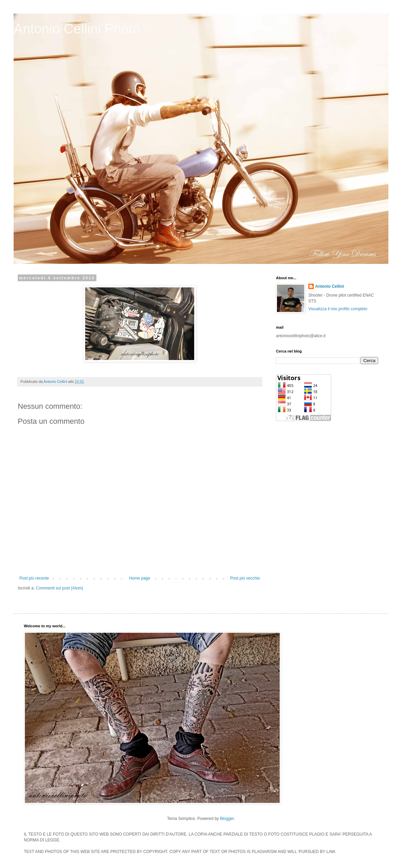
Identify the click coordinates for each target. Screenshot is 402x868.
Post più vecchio (245, 578)
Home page (140, 578)
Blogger (227, 819)
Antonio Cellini (330, 286)
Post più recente (34, 578)
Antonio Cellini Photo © (84, 29)
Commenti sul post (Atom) (59, 588)
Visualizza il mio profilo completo (338, 309)
